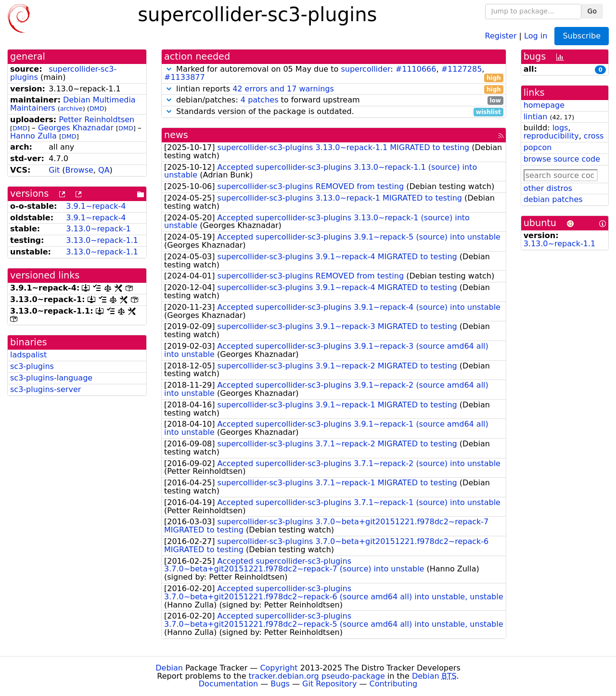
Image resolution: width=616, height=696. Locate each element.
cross (594, 136)
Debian (169, 668)
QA (104, 170)
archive (71, 108)
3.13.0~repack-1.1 (102, 240)
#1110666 (416, 69)
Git (54, 170)
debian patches (553, 199)
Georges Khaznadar (76, 128)
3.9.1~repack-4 (96, 206)
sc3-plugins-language (51, 378)
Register (501, 35)
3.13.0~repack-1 (98, 229)
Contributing (394, 684)
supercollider (366, 69)
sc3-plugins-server (45, 389)
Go (592, 11)
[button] (169, 69)
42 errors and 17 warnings (283, 89)
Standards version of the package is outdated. (334, 112)
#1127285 (462, 69)
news (176, 135)
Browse (79, 170)
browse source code (562, 159)
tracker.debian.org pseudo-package (317, 676)
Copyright (279, 668)
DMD (97, 108)
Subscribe (582, 36)
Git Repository (329, 684)
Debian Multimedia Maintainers (73, 104)
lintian (536, 117)
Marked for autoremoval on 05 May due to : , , (334, 74)
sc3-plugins (32, 366)
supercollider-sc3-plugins (63, 73)
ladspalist (28, 355)
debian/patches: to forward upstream (334, 100)
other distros (548, 188)
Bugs (280, 684)
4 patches (260, 100)
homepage (544, 105)
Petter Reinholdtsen (96, 120)
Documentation (228, 684)
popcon (538, 147)
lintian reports (334, 89)
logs (560, 128)
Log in (536, 35)
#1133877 (185, 77)
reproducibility (551, 136)
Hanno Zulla (33, 136)
